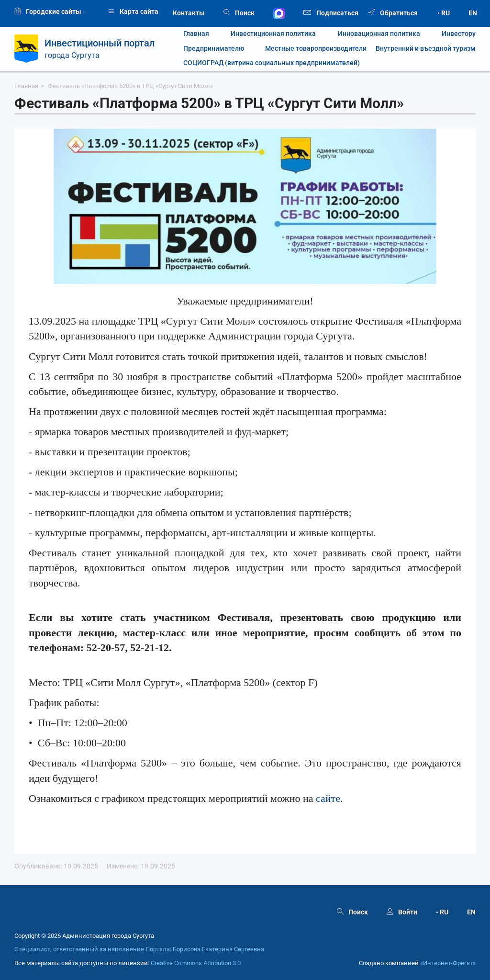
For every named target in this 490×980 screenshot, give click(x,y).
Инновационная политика (379, 34)
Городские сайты (50, 11)
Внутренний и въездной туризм (426, 49)
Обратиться (393, 13)
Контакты (189, 13)
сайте (328, 798)
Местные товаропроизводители (310, 49)
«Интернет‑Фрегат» (448, 963)
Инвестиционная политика (273, 34)
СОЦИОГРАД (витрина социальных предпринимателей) (272, 63)
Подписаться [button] (331, 12)
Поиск (239, 13)
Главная (196, 34)
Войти (402, 912)
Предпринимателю (214, 49)
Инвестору (459, 34)
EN (473, 13)
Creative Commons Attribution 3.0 (196, 963)
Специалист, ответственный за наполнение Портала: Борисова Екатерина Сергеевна (139, 949)
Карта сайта (133, 11)
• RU (444, 13)
